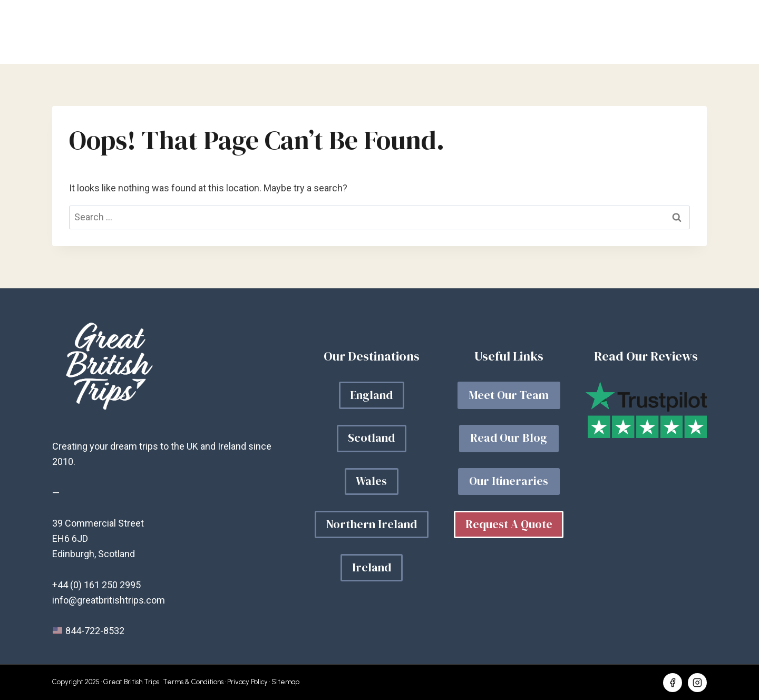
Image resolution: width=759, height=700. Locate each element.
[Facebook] (673, 683)
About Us (586, 32)
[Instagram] (697, 683)
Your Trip (449, 32)
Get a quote (664, 32)
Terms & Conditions (193, 682)
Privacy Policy (247, 682)
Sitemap (285, 682)
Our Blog (517, 32)
